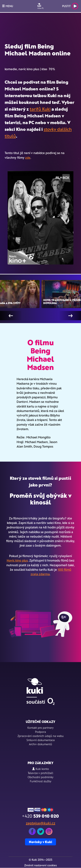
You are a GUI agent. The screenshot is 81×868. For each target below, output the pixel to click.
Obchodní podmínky (40, 777)
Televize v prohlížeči (40, 773)
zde (28, 157)
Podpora (40, 732)
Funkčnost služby (41, 781)
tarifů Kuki (40, 109)
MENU (8, 6)
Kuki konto (40, 769)
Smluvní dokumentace (41, 740)
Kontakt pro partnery (40, 728)
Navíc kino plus (17, 560)
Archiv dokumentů (40, 744)
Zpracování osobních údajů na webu (41, 736)
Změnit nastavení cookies (40, 865)
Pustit (70, 6)
